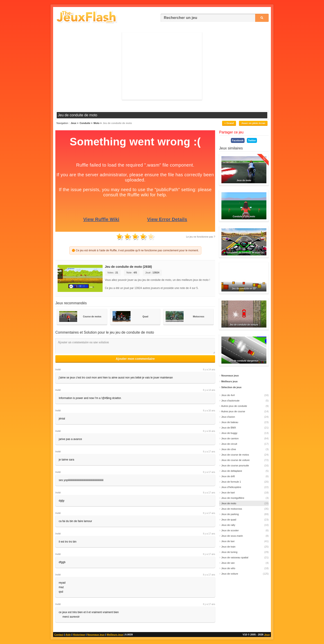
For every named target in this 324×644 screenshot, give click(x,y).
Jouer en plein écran (253, 123)
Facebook (238, 140)
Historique (79, 635)
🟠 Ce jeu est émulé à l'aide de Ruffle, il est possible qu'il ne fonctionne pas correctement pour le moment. (135, 250)
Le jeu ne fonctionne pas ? (201, 237)
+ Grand (229, 123)
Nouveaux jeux (96, 635)
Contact (59, 635)
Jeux (267, 635)
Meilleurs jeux (115, 635)
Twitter (252, 140)
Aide (68, 635)
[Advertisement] (162, 66)
